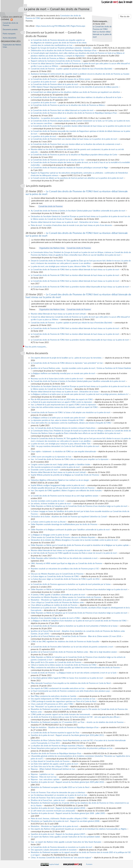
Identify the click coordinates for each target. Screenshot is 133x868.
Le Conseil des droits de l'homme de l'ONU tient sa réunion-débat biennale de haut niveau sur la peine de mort (75, 269)
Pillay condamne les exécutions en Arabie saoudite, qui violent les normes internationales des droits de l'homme (75, 667)
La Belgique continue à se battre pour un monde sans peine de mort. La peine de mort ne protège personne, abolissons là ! (80, 394)
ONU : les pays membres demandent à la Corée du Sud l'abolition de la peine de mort (65, 446)
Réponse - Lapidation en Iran (42, 774)
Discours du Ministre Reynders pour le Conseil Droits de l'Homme (57, 574)
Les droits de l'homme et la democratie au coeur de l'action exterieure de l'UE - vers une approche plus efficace (75, 717)
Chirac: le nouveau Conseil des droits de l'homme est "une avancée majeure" (61, 858)
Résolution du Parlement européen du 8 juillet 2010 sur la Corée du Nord (60, 787)
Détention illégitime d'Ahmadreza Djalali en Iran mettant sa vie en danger (60, 480)
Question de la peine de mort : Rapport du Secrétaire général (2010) (58, 808)
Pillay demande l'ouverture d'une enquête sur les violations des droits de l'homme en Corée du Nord (71, 683)
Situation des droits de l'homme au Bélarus (48, 58)
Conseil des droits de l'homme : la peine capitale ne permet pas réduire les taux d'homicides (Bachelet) (71, 69)
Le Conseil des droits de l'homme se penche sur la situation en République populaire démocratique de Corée (74, 155)
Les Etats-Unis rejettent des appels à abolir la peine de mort (54, 764)
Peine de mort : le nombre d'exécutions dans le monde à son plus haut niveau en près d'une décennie (71, 225)
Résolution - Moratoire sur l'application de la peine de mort (54, 600)
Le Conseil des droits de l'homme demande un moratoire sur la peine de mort (61, 847)
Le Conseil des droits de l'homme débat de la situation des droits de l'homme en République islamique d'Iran (74, 113)
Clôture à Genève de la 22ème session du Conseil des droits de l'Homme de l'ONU (64, 665)
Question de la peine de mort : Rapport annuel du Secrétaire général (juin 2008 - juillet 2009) (68, 813)
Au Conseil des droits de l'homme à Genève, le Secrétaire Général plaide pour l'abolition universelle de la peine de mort (78, 211)
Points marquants (9, 34)
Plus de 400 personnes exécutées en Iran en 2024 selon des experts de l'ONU (62, 399)
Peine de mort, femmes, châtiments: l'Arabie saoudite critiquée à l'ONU (59, 818)
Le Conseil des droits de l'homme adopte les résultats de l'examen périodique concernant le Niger (69, 168)
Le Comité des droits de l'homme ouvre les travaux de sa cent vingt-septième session (65, 496)
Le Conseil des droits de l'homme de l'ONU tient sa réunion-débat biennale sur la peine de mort (102, 32)
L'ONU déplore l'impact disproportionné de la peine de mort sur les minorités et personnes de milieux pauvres (75, 87)
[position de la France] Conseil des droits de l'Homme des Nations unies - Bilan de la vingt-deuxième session (74, 652)
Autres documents (10, 38)
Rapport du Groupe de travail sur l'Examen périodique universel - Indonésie (61, 48)
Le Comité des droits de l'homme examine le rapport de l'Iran (55, 733)
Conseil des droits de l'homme (51, 206)
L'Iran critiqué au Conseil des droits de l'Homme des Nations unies (57, 602)
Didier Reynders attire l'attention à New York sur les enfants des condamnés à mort (64, 558)
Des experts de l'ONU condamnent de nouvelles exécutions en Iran (58, 688)
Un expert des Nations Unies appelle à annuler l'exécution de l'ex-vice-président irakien (65, 837)
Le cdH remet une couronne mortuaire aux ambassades (53, 811)
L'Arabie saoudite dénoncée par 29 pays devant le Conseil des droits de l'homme (63, 488)
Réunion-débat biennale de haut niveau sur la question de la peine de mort (61, 550)
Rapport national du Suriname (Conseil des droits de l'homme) (56, 61)
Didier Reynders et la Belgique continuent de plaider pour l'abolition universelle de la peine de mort (70, 530)
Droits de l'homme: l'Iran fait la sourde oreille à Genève (53, 798)
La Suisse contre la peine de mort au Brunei (48, 522)
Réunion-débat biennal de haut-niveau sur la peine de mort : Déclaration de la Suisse (65, 222)
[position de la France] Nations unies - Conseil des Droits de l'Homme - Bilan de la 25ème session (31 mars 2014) (76, 636)
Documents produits (10, 29)
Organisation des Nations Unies (52, 248)
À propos (89, 864)
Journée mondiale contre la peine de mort (47, 501)
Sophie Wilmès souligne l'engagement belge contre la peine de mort (58, 485)
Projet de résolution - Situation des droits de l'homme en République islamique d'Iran (65, 727)
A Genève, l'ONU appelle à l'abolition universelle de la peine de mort (58, 595)
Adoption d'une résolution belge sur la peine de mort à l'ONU (55, 618)
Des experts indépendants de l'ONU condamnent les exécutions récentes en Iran (63, 699)
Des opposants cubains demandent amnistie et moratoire (54, 850)
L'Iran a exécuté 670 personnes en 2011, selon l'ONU (52, 704)
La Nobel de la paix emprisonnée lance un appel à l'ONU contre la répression (61, 402)
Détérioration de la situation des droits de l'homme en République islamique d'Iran (64, 50)
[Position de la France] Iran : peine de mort (48, 800)
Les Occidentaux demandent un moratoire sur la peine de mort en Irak (59, 795)
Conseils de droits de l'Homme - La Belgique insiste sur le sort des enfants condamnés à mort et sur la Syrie (74, 673)
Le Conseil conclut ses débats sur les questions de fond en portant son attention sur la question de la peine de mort (77, 178)
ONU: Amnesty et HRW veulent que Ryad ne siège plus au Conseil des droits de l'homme (66, 563)
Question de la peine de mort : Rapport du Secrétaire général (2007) (58, 834)
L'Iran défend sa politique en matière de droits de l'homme (54, 605)
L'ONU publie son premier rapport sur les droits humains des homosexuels (60, 714)
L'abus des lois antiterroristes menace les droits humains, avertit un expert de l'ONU (64, 407)
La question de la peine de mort (43, 82)
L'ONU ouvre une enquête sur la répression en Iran (51, 457)
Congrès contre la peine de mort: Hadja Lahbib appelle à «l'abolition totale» (61, 464)
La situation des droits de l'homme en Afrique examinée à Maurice (57, 746)
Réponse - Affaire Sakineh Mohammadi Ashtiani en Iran (53, 769)
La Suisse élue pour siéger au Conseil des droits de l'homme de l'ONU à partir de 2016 (65, 579)
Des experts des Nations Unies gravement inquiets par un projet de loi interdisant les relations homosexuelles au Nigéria (79, 829)
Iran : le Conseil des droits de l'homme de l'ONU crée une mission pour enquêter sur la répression (70, 459)
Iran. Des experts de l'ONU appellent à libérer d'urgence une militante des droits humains (66, 490)
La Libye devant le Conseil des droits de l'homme (50, 761)
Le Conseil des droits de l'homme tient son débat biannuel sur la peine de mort (62, 110)
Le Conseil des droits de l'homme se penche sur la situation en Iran (57, 160)
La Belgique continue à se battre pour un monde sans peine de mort (58, 418)
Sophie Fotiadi (54, 864)
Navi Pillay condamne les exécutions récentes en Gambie (53, 696)
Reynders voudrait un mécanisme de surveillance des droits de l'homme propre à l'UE (65, 569)
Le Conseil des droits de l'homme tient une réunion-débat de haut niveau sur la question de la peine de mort (74, 139)
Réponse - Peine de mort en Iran (44, 777)
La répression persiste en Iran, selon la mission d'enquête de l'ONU (57, 420)
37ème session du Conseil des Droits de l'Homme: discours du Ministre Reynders (63, 537)
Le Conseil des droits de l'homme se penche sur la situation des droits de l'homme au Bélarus (68, 105)
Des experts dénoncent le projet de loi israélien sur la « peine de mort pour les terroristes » (67, 358)
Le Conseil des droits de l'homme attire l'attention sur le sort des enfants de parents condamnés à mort (72, 647)
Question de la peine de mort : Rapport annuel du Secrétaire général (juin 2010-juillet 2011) (67, 735)
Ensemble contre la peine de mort (44, 470)
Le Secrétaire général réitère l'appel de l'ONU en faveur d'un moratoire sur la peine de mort (67, 678)
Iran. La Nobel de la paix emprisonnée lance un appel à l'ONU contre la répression (63, 405)
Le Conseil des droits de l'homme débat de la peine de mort (54, 84)
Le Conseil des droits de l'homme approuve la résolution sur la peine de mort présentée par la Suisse (71, 584)
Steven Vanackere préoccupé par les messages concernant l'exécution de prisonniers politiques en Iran (72, 748)
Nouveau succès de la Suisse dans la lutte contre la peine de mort (57, 379)
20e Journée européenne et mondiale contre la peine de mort (55, 467)
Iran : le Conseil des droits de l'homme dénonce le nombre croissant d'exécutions (63, 428)
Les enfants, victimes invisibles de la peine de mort (51, 504)
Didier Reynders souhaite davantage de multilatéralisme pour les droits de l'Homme (64, 524)
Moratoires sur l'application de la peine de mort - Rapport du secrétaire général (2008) (65, 821)
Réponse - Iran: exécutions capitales (45, 779)
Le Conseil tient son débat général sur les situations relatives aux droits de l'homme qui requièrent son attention (75, 92)
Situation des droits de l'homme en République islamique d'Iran (56, 753)
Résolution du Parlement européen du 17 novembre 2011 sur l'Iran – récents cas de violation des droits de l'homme (77, 722)
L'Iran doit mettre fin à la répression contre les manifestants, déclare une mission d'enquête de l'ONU (71, 423)
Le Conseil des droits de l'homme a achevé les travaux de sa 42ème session (61, 79)
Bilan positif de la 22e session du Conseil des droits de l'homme (56, 662)
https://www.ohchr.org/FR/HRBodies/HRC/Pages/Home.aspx (61, 26)
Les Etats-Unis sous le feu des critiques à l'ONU (50, 766)
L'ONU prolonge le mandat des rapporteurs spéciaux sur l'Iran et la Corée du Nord (64, 701)
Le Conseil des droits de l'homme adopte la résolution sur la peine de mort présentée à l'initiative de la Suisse (74, 626)
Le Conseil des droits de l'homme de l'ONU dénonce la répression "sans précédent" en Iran (67, 363)
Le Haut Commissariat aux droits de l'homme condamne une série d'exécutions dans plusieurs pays (70, 691)
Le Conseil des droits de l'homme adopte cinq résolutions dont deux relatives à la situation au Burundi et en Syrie (76, 97)
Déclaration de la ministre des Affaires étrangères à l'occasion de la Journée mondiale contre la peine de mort (74, 540)
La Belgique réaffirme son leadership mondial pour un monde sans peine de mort (63, 373)
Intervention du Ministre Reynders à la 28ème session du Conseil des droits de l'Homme (66, 597)
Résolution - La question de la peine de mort (49, 118)
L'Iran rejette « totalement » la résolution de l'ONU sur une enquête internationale (63, 451)
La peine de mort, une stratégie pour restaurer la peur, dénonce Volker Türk (61, 266)
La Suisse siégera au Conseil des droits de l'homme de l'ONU (55, 576)
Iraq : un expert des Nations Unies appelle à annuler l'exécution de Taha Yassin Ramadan (66, 842)
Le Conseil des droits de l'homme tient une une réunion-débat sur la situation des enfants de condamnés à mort (75, 144)
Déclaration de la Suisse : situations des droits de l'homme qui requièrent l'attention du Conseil (69, 517)
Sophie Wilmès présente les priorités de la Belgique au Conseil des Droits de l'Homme (65, 475)
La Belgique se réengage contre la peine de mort (50, 535)
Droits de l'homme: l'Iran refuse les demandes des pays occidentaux (58, 792)
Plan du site (125, 16)
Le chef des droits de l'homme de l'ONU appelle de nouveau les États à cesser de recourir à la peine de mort (74, 553)
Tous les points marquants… (36, 347)
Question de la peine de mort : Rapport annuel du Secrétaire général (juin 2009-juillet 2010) (67, 782)
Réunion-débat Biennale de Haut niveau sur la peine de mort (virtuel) (58, 314)
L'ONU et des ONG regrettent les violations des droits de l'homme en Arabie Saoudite (65, 641)
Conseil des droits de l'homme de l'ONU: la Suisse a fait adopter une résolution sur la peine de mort (71, 412)
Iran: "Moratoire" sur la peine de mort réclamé (49, 707)
